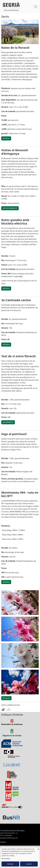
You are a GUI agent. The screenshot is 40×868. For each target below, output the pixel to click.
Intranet (3, 842)
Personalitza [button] (6, 859)
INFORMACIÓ (8, 422)
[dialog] (20, 857)
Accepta (29, 864)
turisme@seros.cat (26, 481)
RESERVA (6, 138)
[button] (20, 603)
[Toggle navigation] (36, 7)
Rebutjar (10, 864)
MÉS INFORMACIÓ (10, 208)
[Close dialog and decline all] (38, 848)
